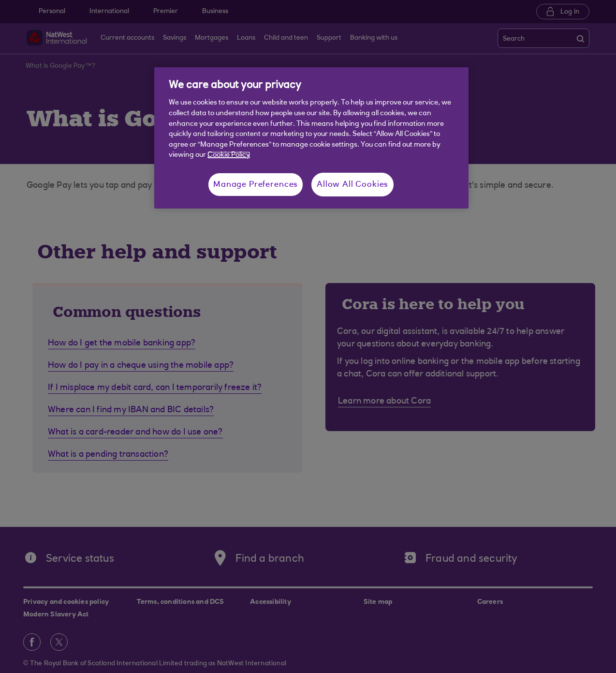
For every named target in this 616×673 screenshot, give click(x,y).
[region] (311, 138)
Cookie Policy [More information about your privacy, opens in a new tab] (229, 155)
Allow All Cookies (352, 185)
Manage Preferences (256, 185)
